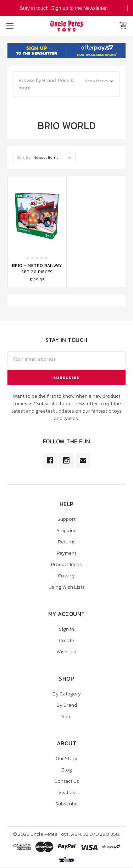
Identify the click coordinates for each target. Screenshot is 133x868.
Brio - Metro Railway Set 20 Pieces (37, 269)
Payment (66, 553)
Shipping (67, 531)
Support (66, 519)
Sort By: (24, 157)
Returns (67, 542)
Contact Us (67, 781)
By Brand (67, 705)
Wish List (67, 652)
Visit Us (67, 793)
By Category (67, 694)
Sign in (66, 629)
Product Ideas (66, 564)
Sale (67, 716)
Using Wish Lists (67, 587)
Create (66, 640)
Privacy (66, 576)
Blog (67, 770)
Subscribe (66, 804)
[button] (66, 84)
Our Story (66, 759)
